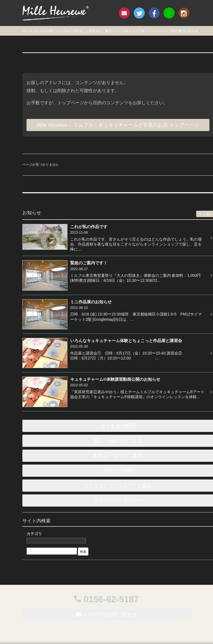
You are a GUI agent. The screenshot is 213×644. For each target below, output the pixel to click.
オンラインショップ (157, 31)
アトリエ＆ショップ (127, 31)
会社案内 (178, 31)
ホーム (27, 31)
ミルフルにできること (72, 31)
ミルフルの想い (44, 31)
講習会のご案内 (100, 31)
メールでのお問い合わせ (106, 614)
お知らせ (191, 31)
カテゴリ (34, 534)
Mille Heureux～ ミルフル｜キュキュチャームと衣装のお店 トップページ (118, 125)
